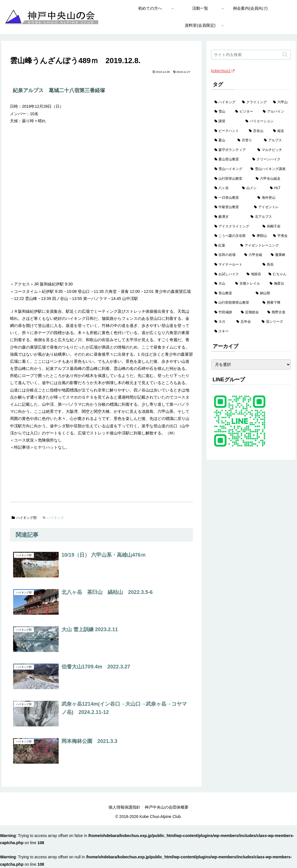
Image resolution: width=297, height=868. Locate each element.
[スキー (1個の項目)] (251, 332)
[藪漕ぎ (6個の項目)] (230, 217)
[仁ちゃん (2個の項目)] (278, 274)
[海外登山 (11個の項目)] (273, 198)
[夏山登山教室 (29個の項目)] (230, 159)
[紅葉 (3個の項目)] (224, 246)
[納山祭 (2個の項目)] (272, 293)
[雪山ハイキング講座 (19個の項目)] (269, 169)
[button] (285, 54)
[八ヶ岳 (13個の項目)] (225, 188)
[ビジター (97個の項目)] (246, 112)
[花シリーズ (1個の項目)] (275, 322)
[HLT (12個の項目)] (279, 188)
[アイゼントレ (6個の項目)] (271, 207)
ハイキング (53, 518)
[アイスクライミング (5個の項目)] (235, 227)
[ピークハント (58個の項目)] (229, 131)
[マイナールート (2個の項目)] (235, 265)
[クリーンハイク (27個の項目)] (270, 159)
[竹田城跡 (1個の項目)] (225, 312)
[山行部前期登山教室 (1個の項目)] (235, 303)
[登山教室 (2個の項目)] (232, 293)
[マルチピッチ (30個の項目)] (273, 150)
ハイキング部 (24, 518)
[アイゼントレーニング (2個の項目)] (264, 246)
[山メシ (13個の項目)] (253, 188)
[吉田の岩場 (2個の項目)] (226, 255)
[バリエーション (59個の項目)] (267, 121)
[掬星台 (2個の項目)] (279, 284)
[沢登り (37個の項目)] (248, 140)
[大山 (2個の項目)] (222, 284)
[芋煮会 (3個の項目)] (280, 236)
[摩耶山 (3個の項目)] (260, 236)
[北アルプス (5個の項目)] (269, 217)
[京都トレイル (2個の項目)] (249, 284)
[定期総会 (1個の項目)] (251, 312)
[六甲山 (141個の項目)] (280, 102)
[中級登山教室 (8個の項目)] (231, 207)
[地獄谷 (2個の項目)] (254, 274)
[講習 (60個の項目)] (227, 121)
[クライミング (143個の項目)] (254, 102)
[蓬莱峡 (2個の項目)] (279, 255)
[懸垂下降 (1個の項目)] (275, 303)
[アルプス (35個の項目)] (276, 140)
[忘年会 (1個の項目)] (246, 322)
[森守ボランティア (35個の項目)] (233, 150)
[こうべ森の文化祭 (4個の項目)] (230, 236)
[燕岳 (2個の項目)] (275, 265)
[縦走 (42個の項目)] (280, 131)
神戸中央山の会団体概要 (167, 807)
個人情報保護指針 (124, 807)
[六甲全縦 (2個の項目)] (254, 255)
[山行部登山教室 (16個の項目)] (232, 179)
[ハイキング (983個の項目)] (225, 102)
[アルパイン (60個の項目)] (275, 112)
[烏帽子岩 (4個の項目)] (275, 227)
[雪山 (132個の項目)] (222, 112)
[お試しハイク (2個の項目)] (227, 274)
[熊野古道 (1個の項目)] (277, 312)
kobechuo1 (223, 71)
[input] (251, 55)
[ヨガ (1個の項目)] (222, 322)
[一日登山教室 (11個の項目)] (233, 198)
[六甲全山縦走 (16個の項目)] (272, 179)
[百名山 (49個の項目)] (258, 131)
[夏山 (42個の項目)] (223, 140)
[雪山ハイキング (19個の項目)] (230, 169)
